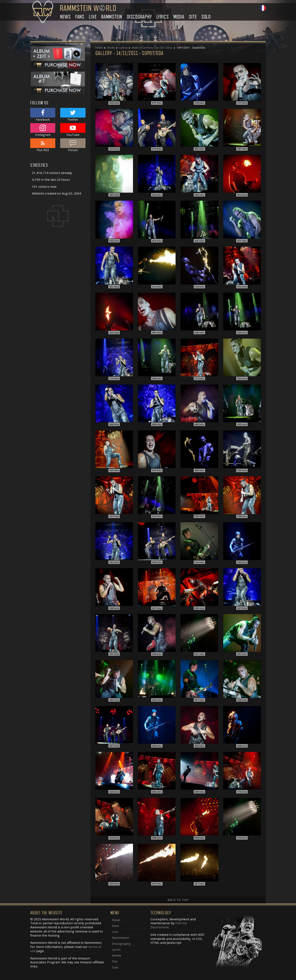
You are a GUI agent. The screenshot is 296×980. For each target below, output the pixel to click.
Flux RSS (43, 145)
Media (179, 17)
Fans (80, 17)
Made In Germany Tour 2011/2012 (152, 48)
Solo (206, 17)
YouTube (73, 130)
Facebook (43, 115)
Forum (73, 145)
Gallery (123, 48)
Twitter (73, 115)
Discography (139, 17)
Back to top (178, 900)
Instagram (43, 130)
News (65, 17)
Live (93, 17)
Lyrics (163, 17)
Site (193, 17)
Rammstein (112, 17)
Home (99, 48)
